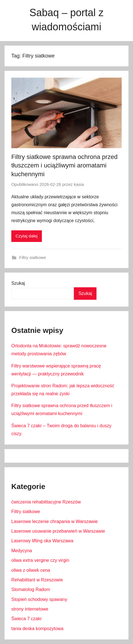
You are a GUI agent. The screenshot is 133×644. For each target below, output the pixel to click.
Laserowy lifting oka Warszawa (42, 541)
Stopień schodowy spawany (39, 599)
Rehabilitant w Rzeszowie (37, 580)
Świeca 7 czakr (27, 619)
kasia (79, 184)
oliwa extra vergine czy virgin (40, 560)
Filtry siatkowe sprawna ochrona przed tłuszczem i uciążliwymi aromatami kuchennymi (64, 166)
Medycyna (22, 551)
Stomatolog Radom (31, 589)
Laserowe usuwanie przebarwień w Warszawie (58, 531)
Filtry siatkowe (33, 257)
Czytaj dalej (27, 236)
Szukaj (18, 283)
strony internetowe (30, 609)
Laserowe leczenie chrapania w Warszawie (54, 521)
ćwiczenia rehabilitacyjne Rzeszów (46, 502)
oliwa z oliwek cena (31, 570)
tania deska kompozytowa (37, 629)
